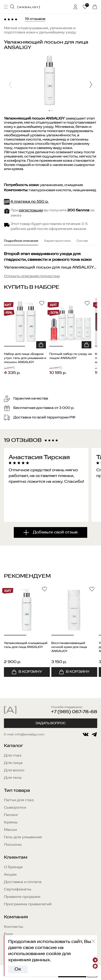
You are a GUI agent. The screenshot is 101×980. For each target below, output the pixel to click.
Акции (10, 875)
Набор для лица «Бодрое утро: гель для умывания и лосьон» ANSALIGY (25, 358)
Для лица (13, 763)
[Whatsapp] (95, 966)
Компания (16, 917)
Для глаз (13, 756)
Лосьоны (13, 845)
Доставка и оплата (23, 882)
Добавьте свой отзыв (55, 532)
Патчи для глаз (19, 800)
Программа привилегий (28, 904)
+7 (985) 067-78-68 (74, 712)
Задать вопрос (51, 723)
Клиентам (16, 858)
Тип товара (17, 791)
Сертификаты (18, 890)
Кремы (11, 823)
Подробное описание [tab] (21, 241)
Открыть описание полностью (32, 276)
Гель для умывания (23, 837)
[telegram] (94, 734)
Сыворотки (15, 808)
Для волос (14, 770)
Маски (10, 830)
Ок (18, 969)
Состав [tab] (82, 241)
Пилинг (11, 815)
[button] (91, 85)
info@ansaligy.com (30, 735)
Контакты (13, 927)
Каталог (13, 746)
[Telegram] (95, 960)
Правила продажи (22, 897)
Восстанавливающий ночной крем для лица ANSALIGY (69, 647)
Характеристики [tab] (57, 241)
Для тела (13, 778)
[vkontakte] (86, 734)
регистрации (31, 210)
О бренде (13, 867)
